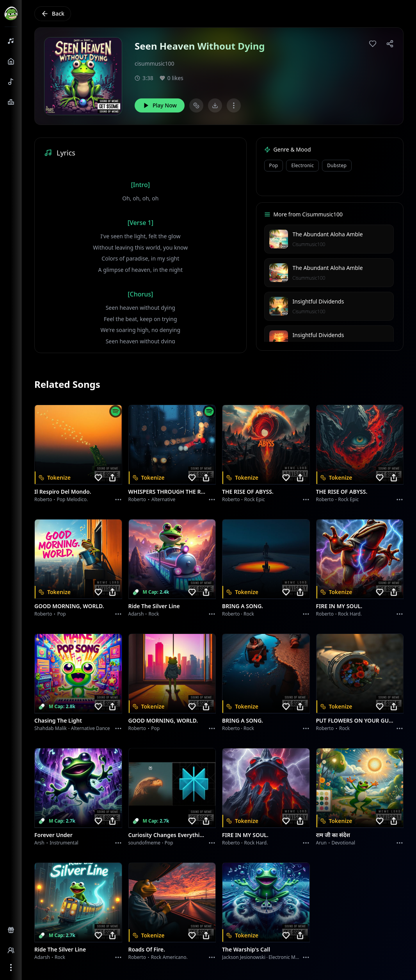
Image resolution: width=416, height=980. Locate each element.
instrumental (64, 843)
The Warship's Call (246, 949)
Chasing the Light (58, 720)
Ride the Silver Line (154, 606)
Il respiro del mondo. (63, 492)
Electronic (302, 165)
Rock (154, 614)
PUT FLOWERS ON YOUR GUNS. (355, 720)
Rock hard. (350, 614)
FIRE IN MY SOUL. (339, 606)
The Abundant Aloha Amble (328, 234)
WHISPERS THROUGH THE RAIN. (168, 492)
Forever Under (53, 835)
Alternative (163, 499)
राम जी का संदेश (333, 835)
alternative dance (91, 728)
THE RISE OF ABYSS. (248, 492)
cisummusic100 (155, 63)
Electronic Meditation (292, 957)
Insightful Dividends (318, 301)
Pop (274, 165)
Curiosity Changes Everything (168, 835)
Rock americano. (169, 957)
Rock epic (255, 499)
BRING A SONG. (243, 606)
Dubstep (337, 165)
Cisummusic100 (309, 244)
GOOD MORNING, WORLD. (69, 606)
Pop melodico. (73, 499)
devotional (344, 843)
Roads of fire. (147, 949)
